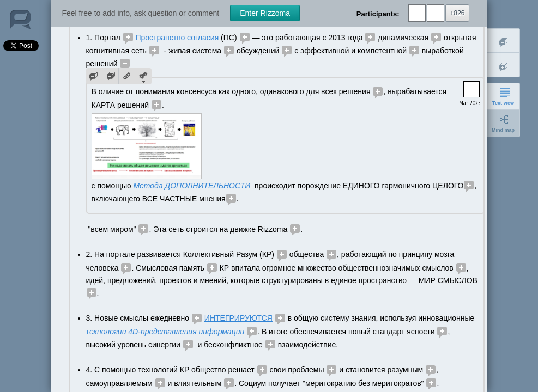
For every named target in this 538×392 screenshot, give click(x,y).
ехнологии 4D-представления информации (167, 332)
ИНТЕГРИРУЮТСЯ (238, 318)
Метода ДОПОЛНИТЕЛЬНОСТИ (192, 186)
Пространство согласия (177, 38)
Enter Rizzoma (265, 13)
